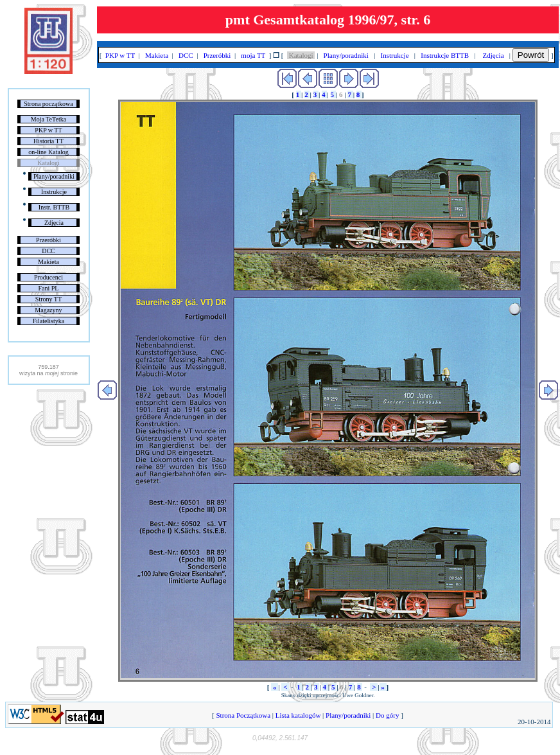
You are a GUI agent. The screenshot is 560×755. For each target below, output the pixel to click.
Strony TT (48, 299)
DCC (48, 251)
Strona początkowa (48, 104)
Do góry (387, 715)
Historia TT (48, 141)
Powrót (531, 55)
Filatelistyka (48, 321)
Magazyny (48, 310)
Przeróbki (48, 240)
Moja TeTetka (48, 119)
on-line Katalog (48, 152)
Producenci (48, 277)
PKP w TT (48, 130)
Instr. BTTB (54, 207)
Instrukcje (54, 192)
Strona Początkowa (243, 715)
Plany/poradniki (54, 176)
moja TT (253, 55)
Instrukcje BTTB (445, 55)
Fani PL (48, 288)
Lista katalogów (298, 715)
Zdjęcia (54, 223)
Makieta (48, 262)
